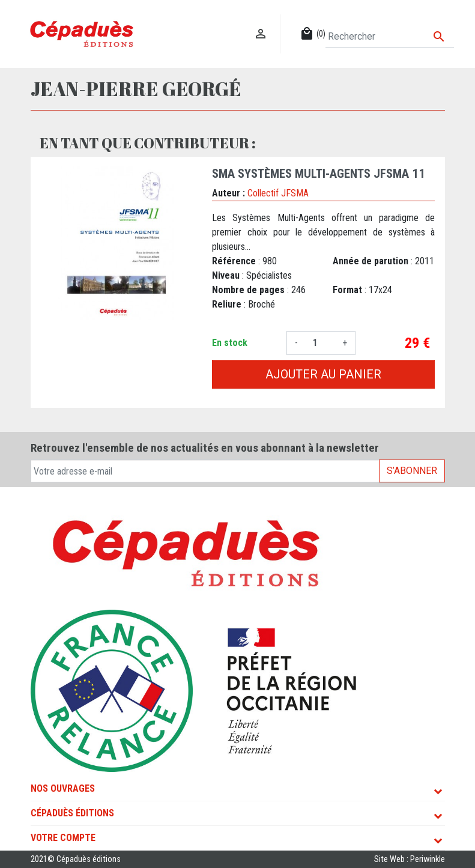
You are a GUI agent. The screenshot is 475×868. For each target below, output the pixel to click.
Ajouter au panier (323, 374)
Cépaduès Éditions (72, 813)
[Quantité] (320, 343)
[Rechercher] (389, 37)
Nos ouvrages (63, 788)
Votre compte (63, 838)
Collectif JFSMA (278, 193)
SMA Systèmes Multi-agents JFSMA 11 (319, 174)
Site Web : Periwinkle (410, 859)
